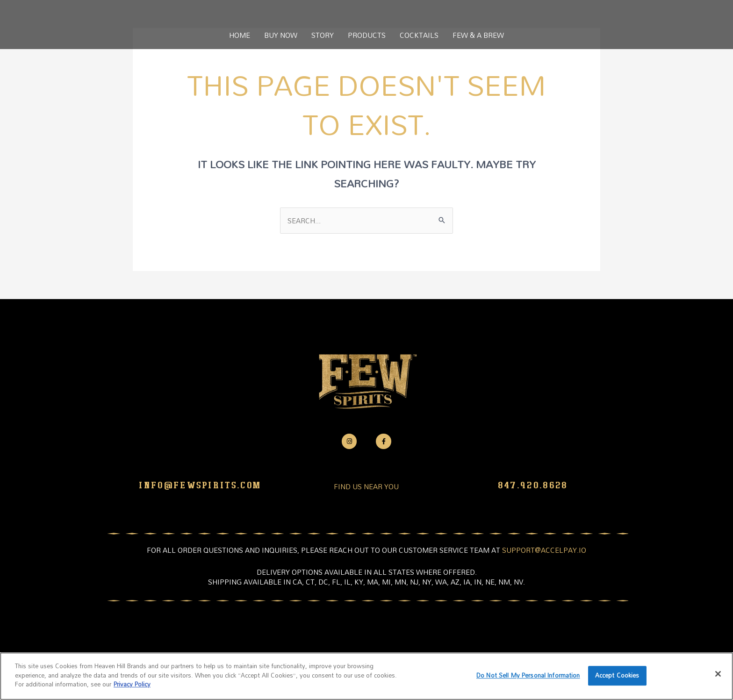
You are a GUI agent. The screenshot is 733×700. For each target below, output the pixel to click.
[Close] (718, 674)
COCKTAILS (419, 35)
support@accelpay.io (544, 550)
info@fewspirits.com (200, 486)
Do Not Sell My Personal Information (528, 675)
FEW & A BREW (478, 35)
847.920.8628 (533, 486)
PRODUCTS (367, 35)
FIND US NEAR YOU (366, 486)
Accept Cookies (617, 675)
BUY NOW (281, 35)
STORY (323, 35)
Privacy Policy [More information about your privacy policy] (132, 684)
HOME (240, 35)
